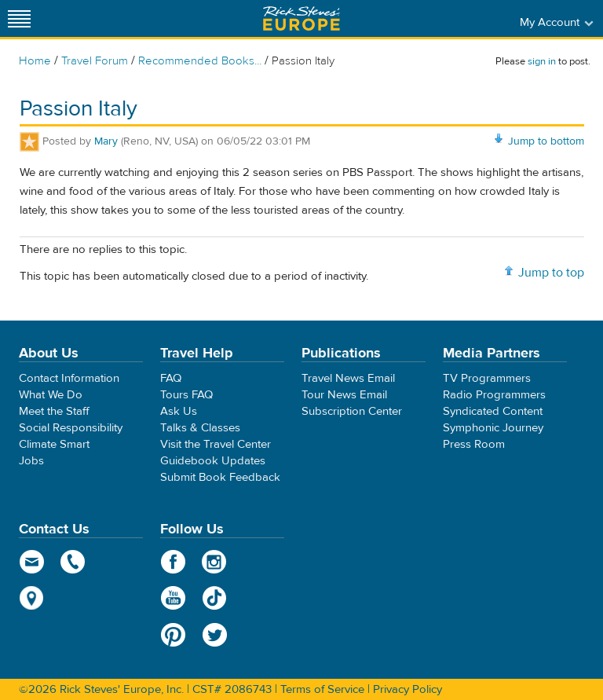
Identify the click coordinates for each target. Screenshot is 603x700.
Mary (106, 141)
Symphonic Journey (493, 428)
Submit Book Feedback (220, 477)
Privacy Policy (407, 689)
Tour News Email (344, 395)
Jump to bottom (546, 141)
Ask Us (179, 411)
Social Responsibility (71, 428)
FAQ (171, 378)
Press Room (474, 444)
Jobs (31, 461)
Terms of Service (322, 689)
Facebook (173, 562)
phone (73, 562)
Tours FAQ (186, 395)
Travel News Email (348, 378)
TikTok (215, 598)
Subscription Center (352, 411)
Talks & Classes (200, 428)
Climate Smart (54, 444)
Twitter (215, 635)
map (32, 598)
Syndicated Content (493, 411)
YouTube (173, 598)
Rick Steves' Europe (301, 18)
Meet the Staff (54, 411)
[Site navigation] (20, 18)
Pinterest (173, 635)
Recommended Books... (200, 61)
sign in (542, 61)
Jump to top (551, 273)
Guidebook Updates (213, 461)
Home (35, 61)
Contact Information (69, 378)
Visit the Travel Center (216, 444)
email (32, 562)
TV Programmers (487, 378)
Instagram (215, 562)
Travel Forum (95, 61)
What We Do (51, 395)
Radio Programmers (494, 395)
